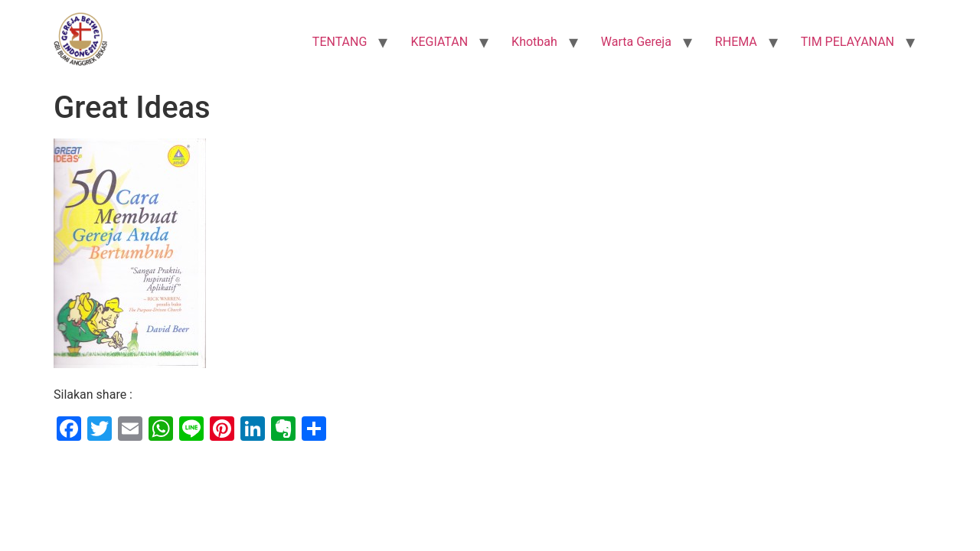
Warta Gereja (636, 42)
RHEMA (736, 42)
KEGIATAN (439, 42)
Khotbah (534, 42)
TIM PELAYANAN (848, 42)
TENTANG (340, 42)
